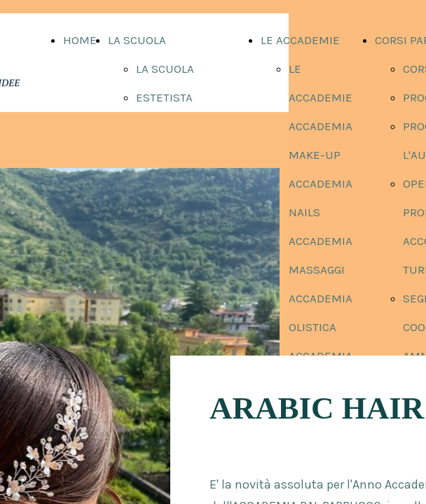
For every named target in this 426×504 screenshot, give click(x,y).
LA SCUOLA (137, 40)
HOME (80, 40)
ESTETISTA (164, 97)
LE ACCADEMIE (300, 40)
